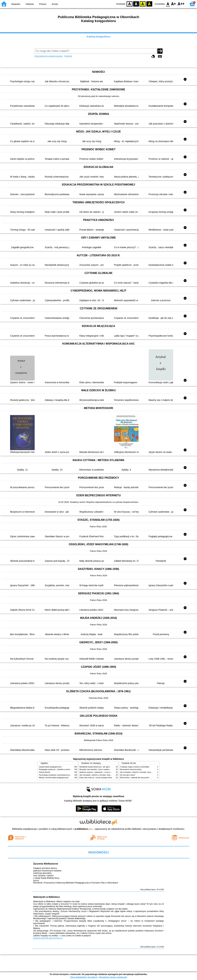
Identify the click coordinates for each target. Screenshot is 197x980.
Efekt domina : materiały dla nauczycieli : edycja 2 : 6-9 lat (141, 778)
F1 (174, 4)
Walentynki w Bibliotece (46, 897)
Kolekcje (68, 56)
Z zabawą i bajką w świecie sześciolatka (135, 767)
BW (136, 4)
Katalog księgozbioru (98, 37)
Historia (30, 4)
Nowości (16, 4)
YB (143, 4)
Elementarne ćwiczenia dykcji (131, 769)
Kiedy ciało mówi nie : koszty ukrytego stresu (96, 778)
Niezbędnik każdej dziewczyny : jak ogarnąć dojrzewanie (100, 767)
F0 (168, 4)
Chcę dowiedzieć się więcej (84, 977)
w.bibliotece (83, 829)
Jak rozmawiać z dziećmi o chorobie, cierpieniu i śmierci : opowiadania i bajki (107, 775)
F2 (181, 4)
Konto (55, 4)
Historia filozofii (44, 772)
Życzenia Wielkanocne (46, 864)
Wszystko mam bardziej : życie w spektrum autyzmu (98, 769)
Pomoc (43, 4)
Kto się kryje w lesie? (128, 775)
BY (149, 4)
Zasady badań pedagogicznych (50, 767)
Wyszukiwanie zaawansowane (49, 56)
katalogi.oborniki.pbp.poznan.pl (48, 938)
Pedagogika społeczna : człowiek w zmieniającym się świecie (61, 769)
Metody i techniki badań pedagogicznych (54, 778)
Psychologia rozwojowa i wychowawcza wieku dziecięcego (60, 775)
